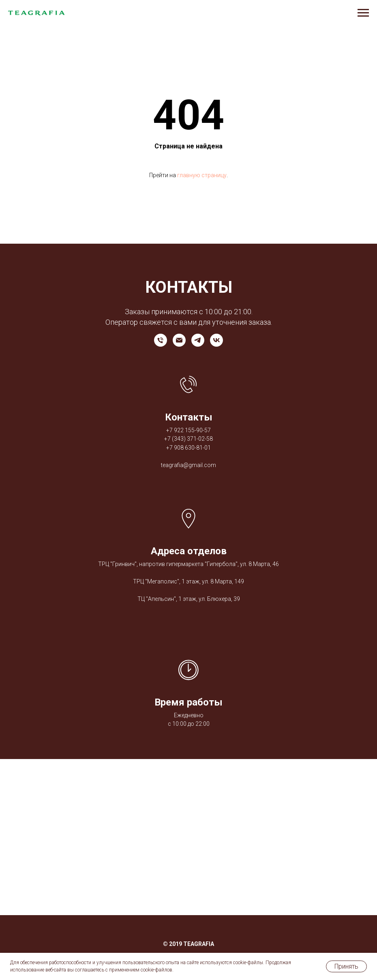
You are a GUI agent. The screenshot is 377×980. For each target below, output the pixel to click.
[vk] (216, 340)
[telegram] (198, 340)
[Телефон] (161, 340)
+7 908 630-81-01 (188, 448)
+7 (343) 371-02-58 (188, 439)
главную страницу (202, 175)
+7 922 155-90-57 (188, 430)
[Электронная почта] (179, 340)
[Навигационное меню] (363, 13)
